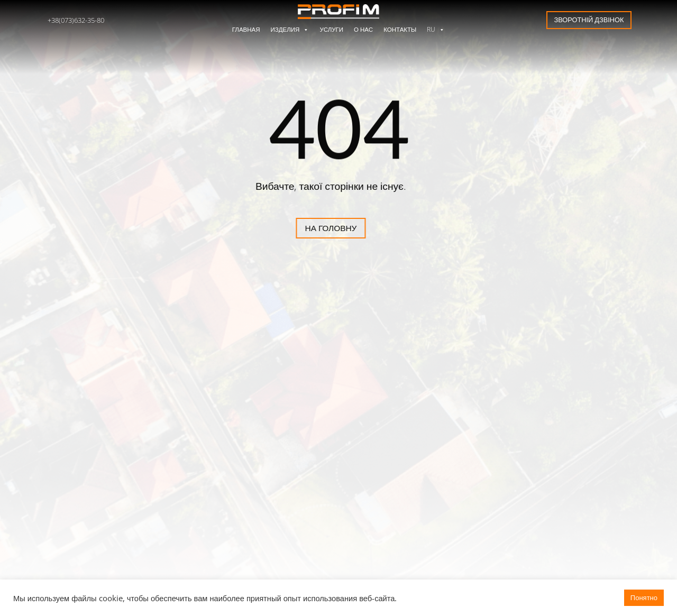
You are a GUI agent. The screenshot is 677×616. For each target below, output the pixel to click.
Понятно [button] (644, 597)
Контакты (400, 29)
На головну (293, 228)
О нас (363, 29)
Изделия (290, 30)
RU (436, 30)
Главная (246, 29)
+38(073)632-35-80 (76, 20)
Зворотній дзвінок (589, 20)
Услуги (331, 29)
